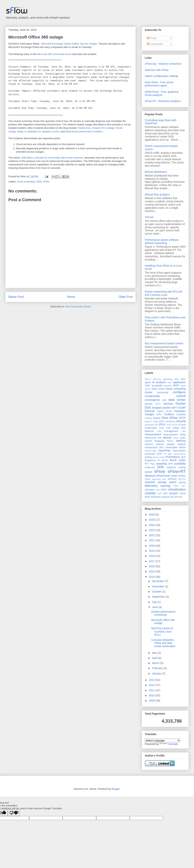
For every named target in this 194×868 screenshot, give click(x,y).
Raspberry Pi (152, 460)
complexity (163, 392)
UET (184, 486)
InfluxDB (181, 421)
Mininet (167, 438)
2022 (152, 535)
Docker (181, 404)
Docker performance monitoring (163, 613)
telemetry (151, 486)
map (184, 431)
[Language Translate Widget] (162, 740)
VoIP (160, 494)
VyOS (183, 494)
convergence (152, 400)
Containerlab (152, 396)
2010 (152, 695)
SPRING (172, 479)
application (179, 382)
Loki (159, 431)
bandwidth (157, 386)
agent (148, 382)
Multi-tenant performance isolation (84, 131)
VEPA (164, 490)
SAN (171, 464)
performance (180, 454)
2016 (152, 566)
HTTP (182, 418)
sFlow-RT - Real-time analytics (163, 101)
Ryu (153, 464)
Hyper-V (149, 421)
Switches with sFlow (157, 70)
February (158, 668)
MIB (160, 438)
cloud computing (26, 182)
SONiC (182, 476)
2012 (152, 685)
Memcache (151, 438)
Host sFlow (169, 418)
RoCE (173, 460)
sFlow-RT (177, 471)
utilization (150, 490)
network (149, 444)
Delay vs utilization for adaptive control (38, 131)
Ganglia (149, 414)
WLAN (174, 497)
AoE (170, 382)
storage (162, 482)
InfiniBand (170, 421)
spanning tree (159, 479)
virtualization (177, 489)
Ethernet (150, 411)
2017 (152, 561)
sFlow (46, 182)
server (148, 472)
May (155, 653)
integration (150, 425)
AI (153, 382)
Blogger (116, 789)
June (155, 607)
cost (164, 400)
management (171, 431)
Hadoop (148, 418)
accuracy (168, 379)
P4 (165, 454)
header (157, 418)
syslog (182, 482)
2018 (152, 556)
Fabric (160, 411)
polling (148, 457)
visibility (150, 493)
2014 (152, 577)
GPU (159, 414)
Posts (152, 38)
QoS (183, 457)
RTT (147, 464)
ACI (176, 379)
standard (150, 482)
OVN (159, 454)
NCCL (170, 441)
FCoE (169, 411)
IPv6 (169, 425)
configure (179, 392)
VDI (158, 490)
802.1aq (157, 379)
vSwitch (174, 493)
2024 (152, 525)
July (155, 602)
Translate (169, 744)
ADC (183, 379)
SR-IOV (182, 479)
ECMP (182, 408)
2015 (152, 571)
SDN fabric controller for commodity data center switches (52, 158)
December (158, 581)
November (158, 586)
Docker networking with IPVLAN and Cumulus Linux (163, 293)
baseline (168, 386)
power (155, 457)
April (155, 658)
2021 (152, 540)
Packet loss (84, 128)
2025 (152, 520)
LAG (161, 428)
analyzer (161, 382)
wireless (166, 497)
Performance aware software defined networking (162, 241)
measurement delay (174, 435)
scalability (180, 464)
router (182, 460)
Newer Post (16, 297)
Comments (155, 44)
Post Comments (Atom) (78, 306)
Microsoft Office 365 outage (36, 37)
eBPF (174, 408)
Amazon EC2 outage (103, 128)
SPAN (148, 479)
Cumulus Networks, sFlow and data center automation (163, 643)
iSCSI (174, 425)
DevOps (168, 404)
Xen (180, 497)
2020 (152, 546)
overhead (150, 454)
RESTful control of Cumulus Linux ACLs (162, 632)
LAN (168, 428)
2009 (152, 701)
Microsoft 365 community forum (54, 54)
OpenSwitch (179, 451)
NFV (162, 447)
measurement (153, 434)
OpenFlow (164, 450)
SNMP (174, 476)
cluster (149, 392)
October (157, 592)
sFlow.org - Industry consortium (163, 64)
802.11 (148, 379)
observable (171, 447)
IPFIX (162, 425)
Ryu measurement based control (164, 343)
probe (162, 457)
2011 (152, 690)
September (159, 597)
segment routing (176, 467)
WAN (147, 497)
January (157, 673)
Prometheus (173, 457)
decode (149, 404)
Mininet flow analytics (157, 195)
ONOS (182, 447)
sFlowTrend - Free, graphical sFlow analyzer (162, 93)
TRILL (176, 486)
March (156, 663)
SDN (39, 182)
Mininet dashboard (156, 172)
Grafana (169, 414)
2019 (152, 551)
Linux (176, 428)
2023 (152, 530)
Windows (156, 497)
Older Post (126, 297)
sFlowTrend (163, 476)
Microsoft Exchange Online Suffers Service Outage (69, 44)
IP (157, 425)
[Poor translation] (14, 813)
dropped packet (161, 408)
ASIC (147, 386)
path (170, 454)
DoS (148, 408)
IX (179, 425)
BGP (176, 385)
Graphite (181, 414)
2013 (152, 680)
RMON (165, 460)
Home (71, 297)
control (181, 396)
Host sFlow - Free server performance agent (159, 84)
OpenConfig (150, 451)
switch (173, 482)
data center (177, 400)
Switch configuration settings (162, 76)
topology (166, 486)
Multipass (159, 441)
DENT (158, 404)
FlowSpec (180, 411)
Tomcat (149, 217)
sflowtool (150, 476)
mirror (176, 438)
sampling (161, 464)
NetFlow (181, 441)
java (183, 425)
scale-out (150, 467)
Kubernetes (151, 428)
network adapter (165, 444)
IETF (162, 421)
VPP (165, 494)
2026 (152, 515)
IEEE (156, 421)
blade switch (158, 389)
